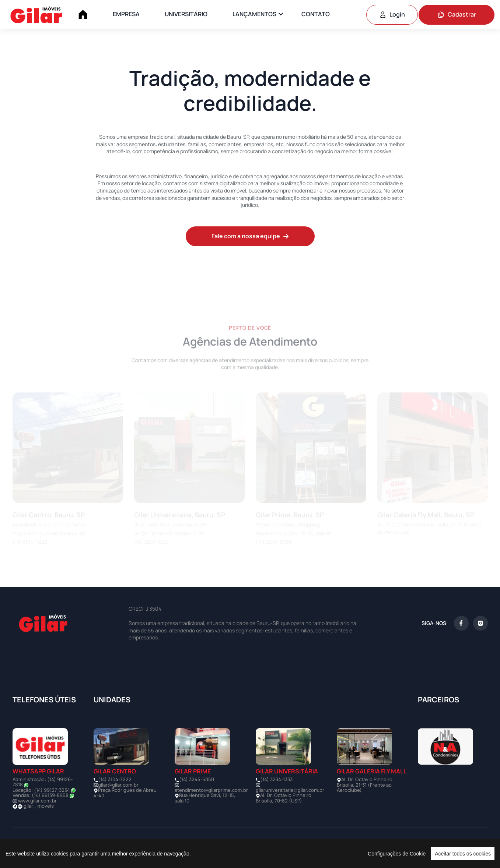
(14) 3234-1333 (276, 779)
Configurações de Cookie (397, 854)
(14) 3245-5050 (197, 779)
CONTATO (316, 14)
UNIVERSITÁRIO (186, 14)
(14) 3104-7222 (115, 779)
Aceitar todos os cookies (463, 854)
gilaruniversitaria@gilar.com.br (290, 790)
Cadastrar (457, 14)
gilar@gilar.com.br (118, 785)
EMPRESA (126, 14)
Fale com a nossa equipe (250, 236)
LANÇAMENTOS (254, 14)
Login (392, 14)
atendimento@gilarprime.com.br (211, 790)
